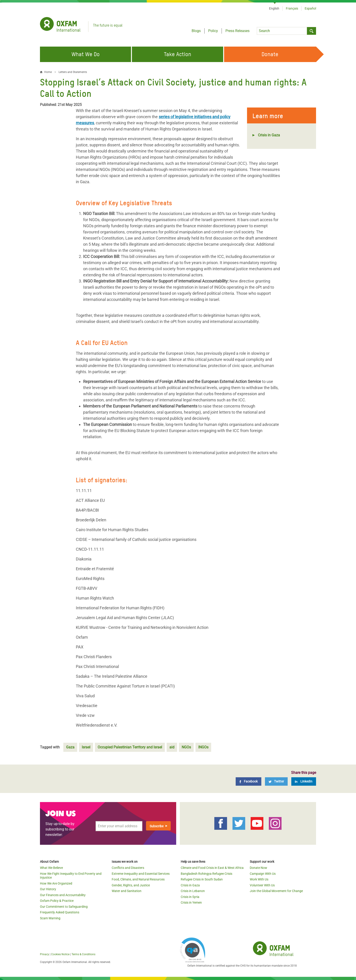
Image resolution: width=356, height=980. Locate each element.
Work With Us (259, 879)
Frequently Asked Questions (60, 912)
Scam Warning (50, 918)
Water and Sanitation (127, 891)
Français (292, 8)
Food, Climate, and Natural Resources (138, 879)
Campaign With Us (263, 874)
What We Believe (51, 868)
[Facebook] (248, 781)
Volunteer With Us (262, 885)
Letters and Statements (73, 72)
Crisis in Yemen (191, 902)
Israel (86, 747)
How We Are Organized (56, 883)
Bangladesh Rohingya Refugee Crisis (206, 874)
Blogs (196, 31)
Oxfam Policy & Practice (57, 901)
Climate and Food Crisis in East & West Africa (212, 868)
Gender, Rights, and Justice (131, 885)
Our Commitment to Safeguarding (64, 907)
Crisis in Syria (190, 897)
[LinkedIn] (304, 781)
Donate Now (258, 868)
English (274, 8)
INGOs (203, 747)
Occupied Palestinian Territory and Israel (130, 747)
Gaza (70, 747)
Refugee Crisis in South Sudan (202, 879)
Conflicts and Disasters (128, 868)
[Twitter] (276, 781)
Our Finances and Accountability (63, 895)
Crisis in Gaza (269, 135)
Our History (48, 889)
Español (310, 8)
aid (172, 747)
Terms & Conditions (83, 954)
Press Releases (237, 31)
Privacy (44, 954)
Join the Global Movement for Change (276, 891)
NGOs (186, 747)
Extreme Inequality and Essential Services (141, 874)
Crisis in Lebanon (193, 891)
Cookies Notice (60, 954)
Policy (213, 31)
